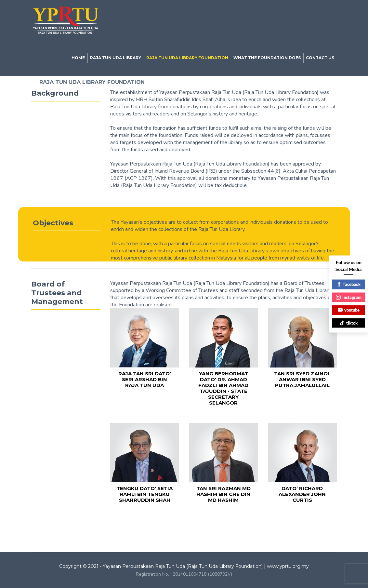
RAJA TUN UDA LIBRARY (116, 58)
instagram (349, 297)
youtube (349, 310)
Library (90, 523)
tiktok (349, 323)
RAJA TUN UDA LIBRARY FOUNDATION (187, 58)
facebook (349, 284)
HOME (78, 58)
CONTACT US (320, 58)
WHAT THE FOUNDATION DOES (267, 58)
